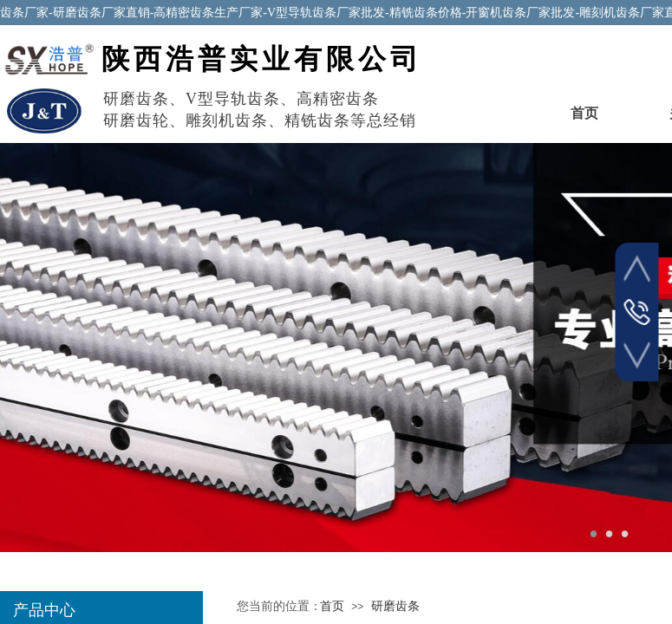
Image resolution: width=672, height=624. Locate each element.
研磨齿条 (395, 606)
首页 (584, 113)
